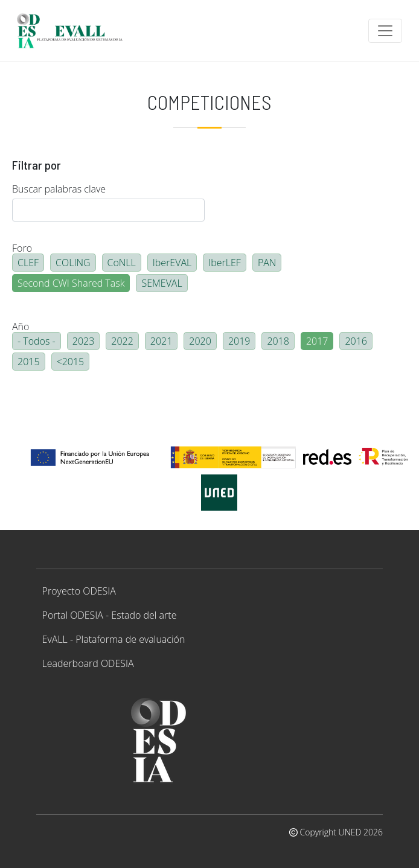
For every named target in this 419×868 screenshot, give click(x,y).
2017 (317, 341)
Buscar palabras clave (59, 189)
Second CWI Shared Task (71, 283)
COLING (73, 263)
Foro (22, 248)
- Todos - (37, 341)
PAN (267, 263)
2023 (84, 341)
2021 (162, 341)
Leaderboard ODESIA (88, 663)
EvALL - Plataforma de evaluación (114, 639)
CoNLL (122, 263)
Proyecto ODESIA (79, 591)
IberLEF (225, 263)
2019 (239, 341)
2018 (278, 341)
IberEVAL (172, 263)
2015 (29, 362)
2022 (122, 341)
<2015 (71, 362)
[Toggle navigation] (385, 31)
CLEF (28, 263)
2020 (200, 341)
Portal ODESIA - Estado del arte (110, 615)
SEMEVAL (162, 283)
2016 (356, 341)
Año (21, 327)
